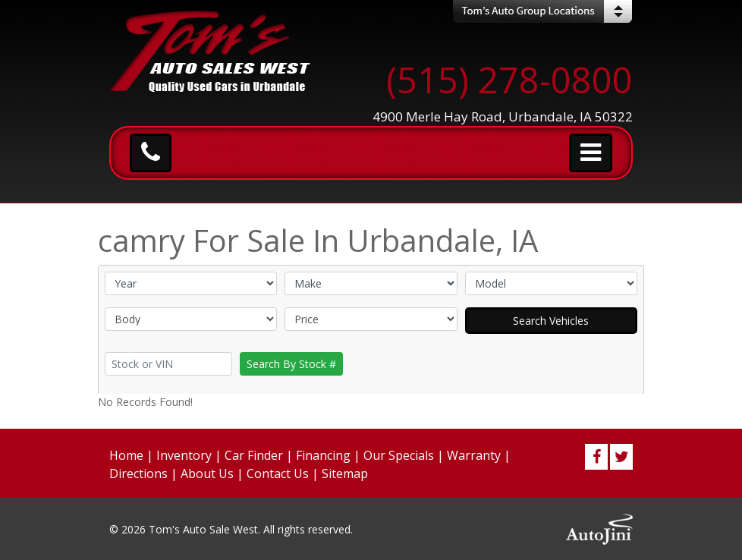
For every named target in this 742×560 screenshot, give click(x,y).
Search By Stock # (291, 364)
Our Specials (399, 455)
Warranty (474, 455)
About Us (207, 473)
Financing (323, 455)
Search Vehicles (551, 321)
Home (126, 455)
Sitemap (345, 473)
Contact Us (278, 473)
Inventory (184, 455)
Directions (138, 473)
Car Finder (254, 455)
